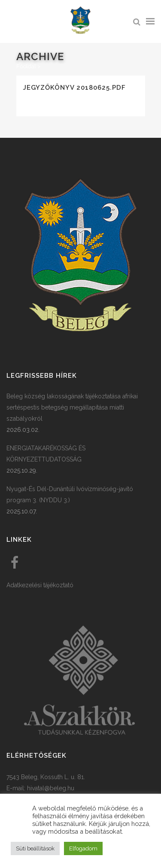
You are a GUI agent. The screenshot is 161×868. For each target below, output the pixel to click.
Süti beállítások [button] (35, 848)
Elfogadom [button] (83, 848)
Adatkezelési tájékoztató (40, 585)
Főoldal (26, 66)
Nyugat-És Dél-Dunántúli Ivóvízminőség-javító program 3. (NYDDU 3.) (70, 495)
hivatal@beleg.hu (51, 788)
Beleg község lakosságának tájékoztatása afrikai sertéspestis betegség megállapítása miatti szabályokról (72, 407)
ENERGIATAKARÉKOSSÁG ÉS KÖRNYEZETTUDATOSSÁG (46, 454)
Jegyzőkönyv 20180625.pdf (74, 88)
